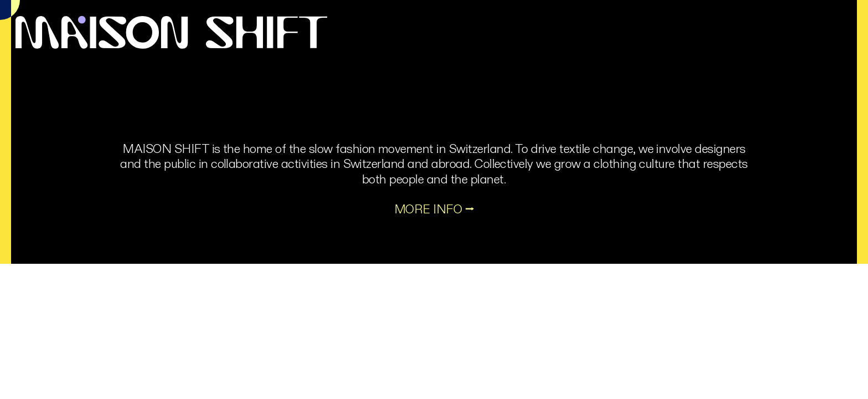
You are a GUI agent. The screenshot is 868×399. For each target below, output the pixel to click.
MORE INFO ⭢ (434, 209)
